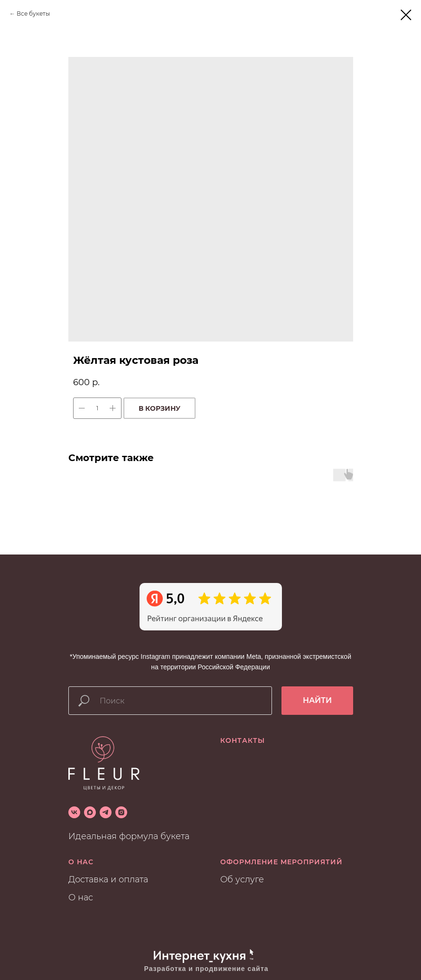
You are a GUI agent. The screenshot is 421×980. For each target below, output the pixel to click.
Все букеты (33, 14)
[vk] (74, 812)
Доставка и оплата (108, 879)
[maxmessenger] (90, 812)
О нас (81, 897)
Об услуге (242, 879)
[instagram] (121, 812)
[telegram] (106, 812)
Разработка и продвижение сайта (206, 969)
